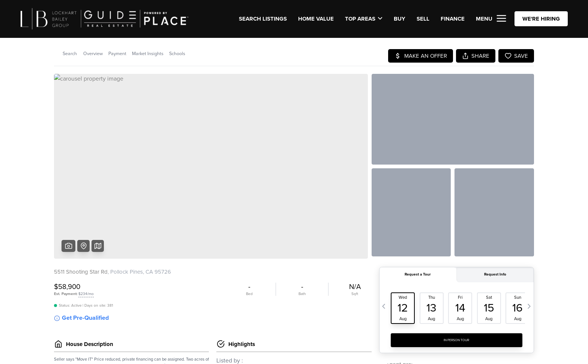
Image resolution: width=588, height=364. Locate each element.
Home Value (316, 19)
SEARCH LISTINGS (263, 19)
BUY (400, 19)
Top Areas (364, 19)
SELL (423, 19)
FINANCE (453, 19)
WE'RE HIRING (541, 19)
